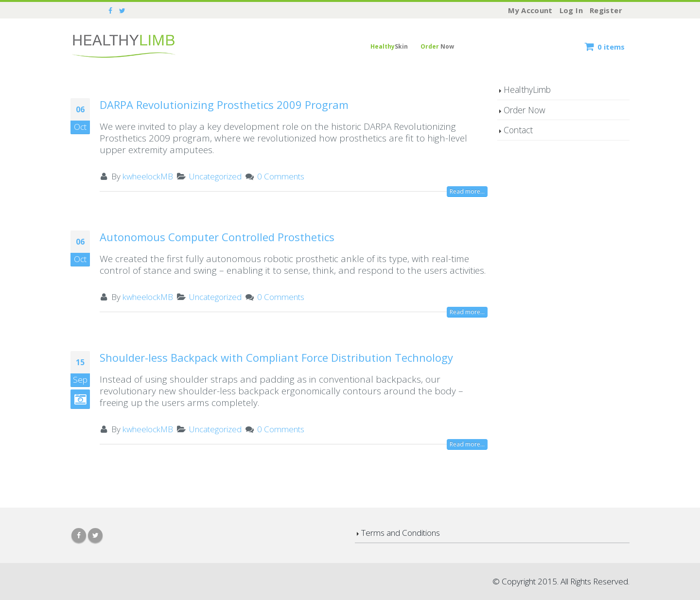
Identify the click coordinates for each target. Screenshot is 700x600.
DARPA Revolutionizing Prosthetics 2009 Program (224, 105)
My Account (530, 10)
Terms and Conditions (401, 533)
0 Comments (281, 176)
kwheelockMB (148, 176)
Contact (518, 130)
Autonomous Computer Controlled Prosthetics (217, 237)
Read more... (467, 191)
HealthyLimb (527, 89)
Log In (571, 10)
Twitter (95, 535)
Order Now (525, 110)
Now (437, 46)
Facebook (79, 535)
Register (606, 10)
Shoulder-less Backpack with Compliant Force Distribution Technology (276, 357)
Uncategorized (215, 176)
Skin (389, 46)
